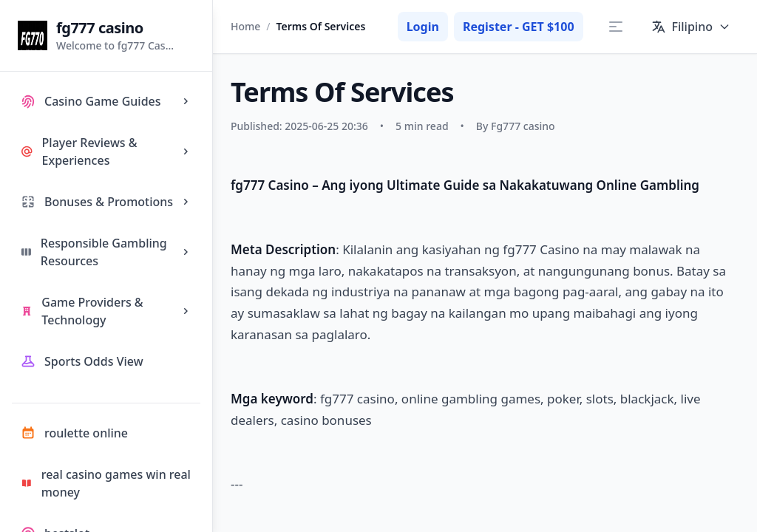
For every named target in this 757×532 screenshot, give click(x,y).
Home (245, 26)
